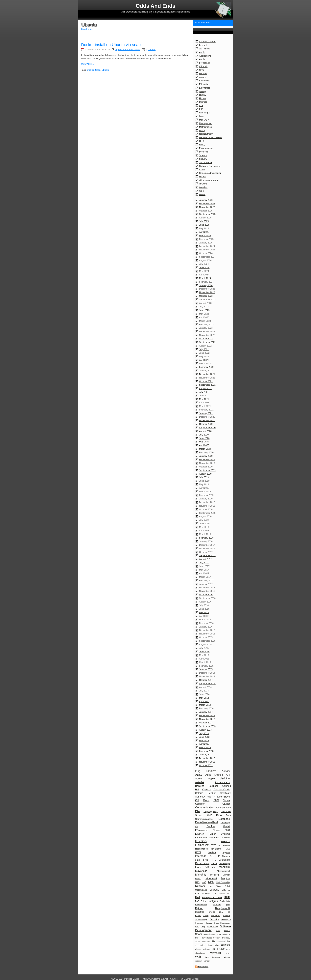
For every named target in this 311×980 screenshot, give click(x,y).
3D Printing (205, 49)
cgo (209, 797)
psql (228, 905)
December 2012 (207, 758)
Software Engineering (210, 166)
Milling (202, 130)
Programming (206, 148)
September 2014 (207, 684)
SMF (197, 927)
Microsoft (215, 875)
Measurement (223, 871)
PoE (197, 901)
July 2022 (204, 349)
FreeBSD (201, 841)
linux (201, 116)
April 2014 (204, 701)
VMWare (215, 953)
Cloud (206, 800)
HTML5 (226, 849)
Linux (198, 867)
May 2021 (204, 399)
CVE (209, 815)
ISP (201, 109)
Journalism (225, 860)
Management (206, 123)
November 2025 (207, 207)
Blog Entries (87, 29)
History (203, 95)
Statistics (226, 934)
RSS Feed (203, 966)
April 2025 (204, 232)
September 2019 (207, 470)
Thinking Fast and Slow (221, 941)
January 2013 (206, 755)
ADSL (199, 775)
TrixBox (209, 945)
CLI (197, 800)
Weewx (227, 957)
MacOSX (224, 867)
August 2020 (205, 431)
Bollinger (213, 786)
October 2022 (206, 339)
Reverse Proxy (215, 912)
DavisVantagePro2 (207, 822)
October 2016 (206, 595)
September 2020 (207, 428)
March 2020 (205, 449)
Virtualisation (200, 953)
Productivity (225, 901)
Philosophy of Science (212, 897)
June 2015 (204, 652)
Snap (203, 927)
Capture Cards (222, 790)
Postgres (213, 901)
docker (203, 77)
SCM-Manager (201, 919)
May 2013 (204, 741)
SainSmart (216, 916)
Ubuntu (203, 177)
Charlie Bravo (222, 797)
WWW (202, 194)
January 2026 (206, 200)
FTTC (214, 845)
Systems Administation (210, 173)
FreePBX (225, 841)
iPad (197, 860)
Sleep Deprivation (222, 923)
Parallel (221, 894)
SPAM (202, 170)
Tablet (198, 941)
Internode (201, 856)
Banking (200, 786)
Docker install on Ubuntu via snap (111, 45)
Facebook (214, 838)
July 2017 (204, 563)
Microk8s (201, 875)
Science (203, 155)
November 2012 (207, 762)
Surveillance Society (211, 938)
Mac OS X (204, 120)
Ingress (226, 852)
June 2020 (204, 438)
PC (228, 894)
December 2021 (207, 374)
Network (200, 886)
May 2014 (204, 698)
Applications (205, 56)
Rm (228, 912)
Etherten (200, 834)
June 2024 (204, 267)
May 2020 (204, 442)
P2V (214, 894)
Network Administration (210, 137)
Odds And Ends (203, 22)
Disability (225, 822)
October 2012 (206, 765)
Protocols (204, 152)
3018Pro (211, 771)
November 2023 (207, 292)
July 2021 (204, 392)
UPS (228, 949)
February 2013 (206, 751)
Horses (203, 98)
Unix (222, 949)
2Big (198, 771)
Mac (214, 867)
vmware (203, 184)
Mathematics (205, 127)
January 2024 (206, 285)
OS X (202, 141)
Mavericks (201, 871)
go (220, 845)
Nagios (226, 878)
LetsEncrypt (224, 863)
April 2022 (204, 360)
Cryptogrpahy (211, 811)
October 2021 (206, 381)
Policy (202, 145)
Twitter (217, 945)
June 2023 (204, 310)
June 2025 (204, 225)
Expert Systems (220, 834)
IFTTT (198, 852)
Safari (206, 916)
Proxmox (217, 905)
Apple (202, 52)
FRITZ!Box (202, 845)
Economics (205, 81)
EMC (227, 830)
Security (203, 159)
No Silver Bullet (220, 886)
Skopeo (209, 923)
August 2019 (205, 474)
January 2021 (206, 413)
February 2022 (206, 367)
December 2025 (207, 204)
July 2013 (204, 733)
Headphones (201, 849)
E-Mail (227, 826)
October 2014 (206, 680)
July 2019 (204, 477)
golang (203, 91)
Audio (202, 59)
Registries (200, 912)
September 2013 (207, 726)
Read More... (88, 64)
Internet (203, 45)
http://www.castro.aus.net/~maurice (160, 979)
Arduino (225, 778)
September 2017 (207, 555)
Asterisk (200, 782)
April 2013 (204, 744)
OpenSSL (214, 890)
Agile (208, 775)
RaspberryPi (223, 908)
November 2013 (207, 719)
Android (218, 775)
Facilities (225, 838)
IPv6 (206, 860)
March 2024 (205, 278)
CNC (202, 70)
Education (204, 84)
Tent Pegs (205, 941)
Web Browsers (212, 957)
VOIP (228, 953)
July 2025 (204, 221)
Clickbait (203, 66)
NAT (204, 882)
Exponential (201, 838)
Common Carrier (207, 42)
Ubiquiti (225, 945)
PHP (227, 897)
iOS (201, 105)
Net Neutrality (206, 134)
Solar (218, 930)
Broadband (205, 63)
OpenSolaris (201, 890)
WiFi (201, 191)
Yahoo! (207, 961)
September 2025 (207, 214)
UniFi (215, 949)
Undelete (206, 949)
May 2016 (204, 612)
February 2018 (206, 538)
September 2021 (207, 385)
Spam (199, 934)
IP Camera (224, 856)
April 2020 (204, 445)
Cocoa (226, 800)
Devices (203, 73)
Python (199, 908)
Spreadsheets (209, 934)
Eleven (216, 830)
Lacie (214, 863)
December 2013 (207, 715)
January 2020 (206, 456)
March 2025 (205, 236)
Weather (203, 187)
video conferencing (208, 180)
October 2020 (206, 424)
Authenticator (222, 782)
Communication (205, 807)
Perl (197, 897)
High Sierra (215, 849)
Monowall (211, 878)
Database (224, 819)
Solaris (227, 930)
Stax (197, 938)
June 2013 (204, 737)
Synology (226, 938)
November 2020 (207, 420)
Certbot (211, 793)
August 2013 (205, 730)
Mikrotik (226, 875)
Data (219, 815)
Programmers (201, 905)
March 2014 (205, 705)
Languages (205, 113)
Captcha (207, 790)
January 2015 (206, 669)
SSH (219, 934)
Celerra (199, 793)
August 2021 (205, 388)
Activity (226, 771)
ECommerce (202, 830)
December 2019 (207, 460)
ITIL (214, 860)
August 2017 (205, 559)
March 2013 (205, 747)
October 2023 (206, 296)
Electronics (205, 88)
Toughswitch (200, 945)
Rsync (198, 916)
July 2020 (204, 435)
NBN (211, 882)
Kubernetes (202, 863)
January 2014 (206, 712)
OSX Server (203, 894)
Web (198, 957)
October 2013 (206, 723)
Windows (199, 961)
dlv (197, 826)
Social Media (205, 162)
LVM (207, 867)
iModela (212, 852)
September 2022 (207, 342)
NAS (197, 882)
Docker (211, 826)
